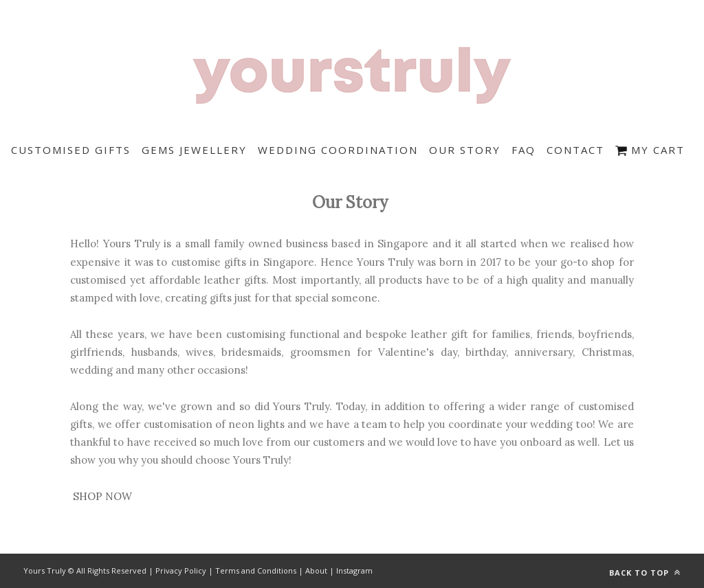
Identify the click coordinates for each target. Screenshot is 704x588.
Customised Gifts (71, 150)
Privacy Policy (181, 570)
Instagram (354, 570)
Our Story (465, 150)
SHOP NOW (102, 496)
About (316, 570)
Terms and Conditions (256, 570)
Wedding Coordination (338, 150)
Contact (575, 150)
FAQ (524, 150)
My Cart (650, 150)
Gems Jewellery (194, 150)
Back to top (645, 573)
